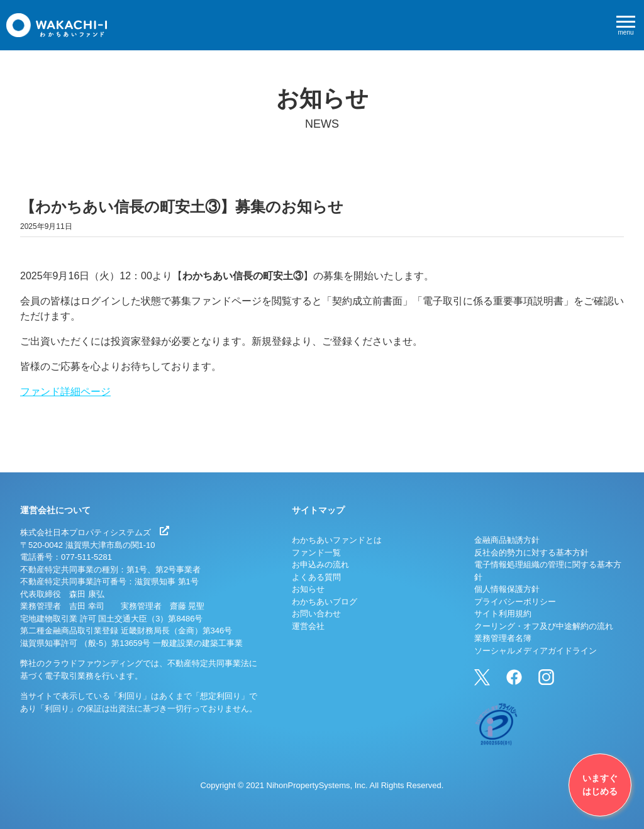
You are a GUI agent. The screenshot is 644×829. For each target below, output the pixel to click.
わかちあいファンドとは (337, 540)
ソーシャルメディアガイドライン (536, 651)
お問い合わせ (316, 614)
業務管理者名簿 (503, 638)
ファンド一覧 (316, 553)
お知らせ (308, 589)
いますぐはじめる (600, 785)
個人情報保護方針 (507, 589)
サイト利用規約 (503, 614)
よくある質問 (316, 577)
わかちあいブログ (325, 602)
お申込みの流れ (320, 565)
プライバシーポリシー (515, 602)
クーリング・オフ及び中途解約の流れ (544, 626)
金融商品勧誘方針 (507, 540)
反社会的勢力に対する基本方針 (531, 553)
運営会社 (308, 626)
